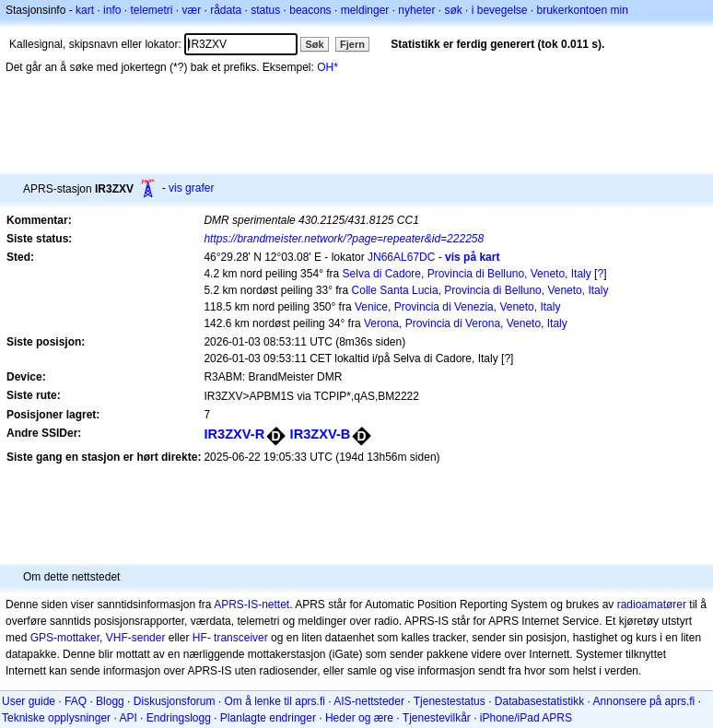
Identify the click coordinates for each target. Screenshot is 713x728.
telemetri (151, 10)
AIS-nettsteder (369, 701)
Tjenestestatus (450, 701)
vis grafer (191, 188)
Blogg (110, 701)
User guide (29, 701)
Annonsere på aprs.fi (644, 701)
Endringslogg (179, 718)
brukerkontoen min (583, 10)
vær (191, 10)
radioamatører (652, 605)
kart (85, 10)
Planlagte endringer (268, 718)
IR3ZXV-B (321, 434)
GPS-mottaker (65, 638)
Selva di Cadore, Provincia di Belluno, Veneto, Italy (467, 274)
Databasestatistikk (539, 701)
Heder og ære (359, 718)
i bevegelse (500, 10)
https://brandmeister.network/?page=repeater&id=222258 (344, 239)
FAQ (76, 701)
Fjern (352, 44)
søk (453, 10)
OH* (327, 67)
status (265, 10)
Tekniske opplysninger (56, 718)
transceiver (241, 638)
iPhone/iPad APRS (526, 718)
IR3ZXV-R (234, 434)
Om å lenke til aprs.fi (275, 701)
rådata (226, 10)
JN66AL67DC (401, 257)
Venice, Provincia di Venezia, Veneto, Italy (457, 307)
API (128, 718)
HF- (202, 638)
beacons (310, 10)
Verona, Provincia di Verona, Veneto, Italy (466, 323)
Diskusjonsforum (175, 701)
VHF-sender (136, 638)
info (112, 10)
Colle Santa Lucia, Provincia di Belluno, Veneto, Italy (480, 290)
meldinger (365, 10)
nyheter (416, 10)
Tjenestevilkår (437, 718)
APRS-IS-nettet (251, 605)
